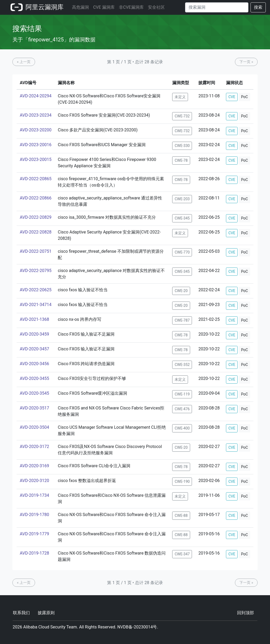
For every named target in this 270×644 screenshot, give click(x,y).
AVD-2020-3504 (34, 427)
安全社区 (156, 7)
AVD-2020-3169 (34, 466)
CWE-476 (182, 409)
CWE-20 (181, 291)
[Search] (217, 7)
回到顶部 (245, 613)
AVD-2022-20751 (36, 251)
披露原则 (46, 613)
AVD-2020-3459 (34, 334)
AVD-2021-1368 (34, 319)
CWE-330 (182, 146)
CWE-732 (182, 116)
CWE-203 (182, 199)
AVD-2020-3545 (34, 393)
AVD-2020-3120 (34, 481)
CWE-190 (182, 481)
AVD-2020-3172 (34, 447)
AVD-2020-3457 (34, 349)
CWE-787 (182, 320)
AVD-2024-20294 (36, 96)
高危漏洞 (80, 7)
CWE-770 (182, 252)
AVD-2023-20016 (36, 145)
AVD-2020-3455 (34, 378)
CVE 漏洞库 (104, 7)
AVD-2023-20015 (36, 159)
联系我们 (21, 613)
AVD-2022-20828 (36, 232)
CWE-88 (181, 516)
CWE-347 (182, 554)
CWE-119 (182, 394)
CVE (232, 97)
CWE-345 (182, 218)
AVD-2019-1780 (34, 515)
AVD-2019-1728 (34, 553)
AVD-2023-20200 (36, 130)
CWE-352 (182, 365)
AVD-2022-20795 (36, 271)
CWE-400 (182, 428)
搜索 (258, 7)
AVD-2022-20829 (36, 217)
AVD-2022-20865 (36, 179)
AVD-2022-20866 (36, 198)
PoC (244, 97)
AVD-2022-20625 (36, 290)
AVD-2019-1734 (34, 495)
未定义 (180, 97)
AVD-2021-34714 (36, 305)
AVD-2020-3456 (34, 364)
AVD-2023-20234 (36, 115)
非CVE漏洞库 (131, 7)
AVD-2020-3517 (34, 408)
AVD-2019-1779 (34, 534)
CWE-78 (181, 160)
